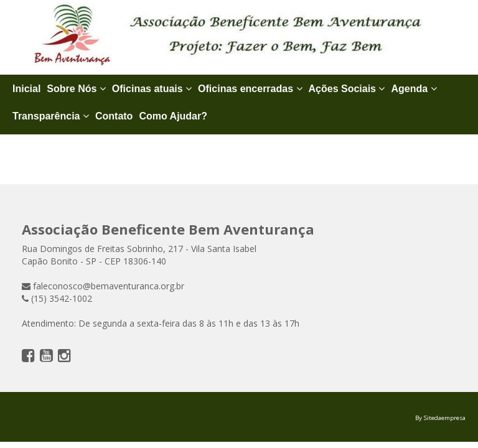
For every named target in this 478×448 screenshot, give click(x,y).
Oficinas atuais (152, 89)
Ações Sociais (347, 89)
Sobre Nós (76, 89)
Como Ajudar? (173, 116)
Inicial (26, 89)
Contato (114, 116)
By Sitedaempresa (440, 418)
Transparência (51, 116)
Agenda (414, 89)
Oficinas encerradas (250, 89)
